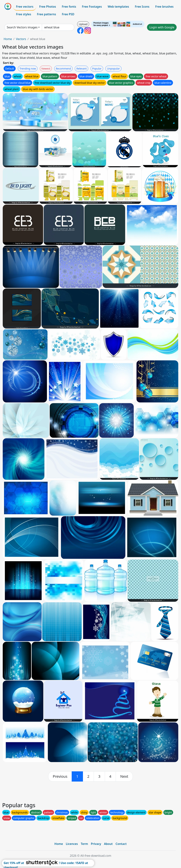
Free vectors (25, 7)
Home (8, 39)
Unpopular (113, 69)
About (108, 844)
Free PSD (68, 14)
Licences (72, 844)
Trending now (28, 69)
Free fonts (69, 7)
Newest (46, 69)
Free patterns (46, 14)
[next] (124, 776)
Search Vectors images (22, 27)
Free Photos (47, 7)
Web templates (118, 7)
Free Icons (142, 7)
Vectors (21, 39)
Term (84, 844)
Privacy (96, 844)
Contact (121, 844)
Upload (83, 24)
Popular (97, 69)
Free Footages (92, 7)
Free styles (24, 14)
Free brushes (164, 7)
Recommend (63, 69)
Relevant (82, 69)
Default (10, 69)
